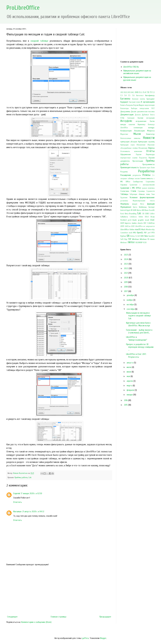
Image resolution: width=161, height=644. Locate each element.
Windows (136, 239)
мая (129, 376)
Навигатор (150, 134)
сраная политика (148, 188)
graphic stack (144, 220)
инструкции (150, 118)
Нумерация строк (128, 145)
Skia (146, 236)
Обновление (141, 145)
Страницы (141, 191)
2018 (126, 287)
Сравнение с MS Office (131, 188)
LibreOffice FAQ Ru (131, 67)
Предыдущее (105, 617)
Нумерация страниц (146, 142)
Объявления (143, 148)
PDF (145, 233)
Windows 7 (124, 243)
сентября (131, 309)
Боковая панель (139, 99)
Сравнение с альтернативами (142, 185)
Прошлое (143, 168)
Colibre (152, 214)
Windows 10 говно (147, 239)
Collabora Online (136, 217)
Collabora (124, 217)
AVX (143, 210)
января (130, 395)
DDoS (147, 217)
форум (135, 204)
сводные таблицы (127, 179)
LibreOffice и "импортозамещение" (137, 338)
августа (130, 363)
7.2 (154, 92)
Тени (153, 194)
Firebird (123, 220)
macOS (138, 229)
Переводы (150, 154)
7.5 (129, 95)
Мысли (137, 134)
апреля (130, 381)
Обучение (151, 145)
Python (123, 236)
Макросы (151, 131)
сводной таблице (39, 41)
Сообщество (138, 182)
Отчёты (150, 151)
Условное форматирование (142, 197)
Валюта (123, 105)
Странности (150, 191)
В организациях (148, 102)
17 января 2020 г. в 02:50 (31, 493)
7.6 (133, 95)
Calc (30, 477)
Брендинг (151, 99)
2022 (125, 92)
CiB (143, 214)
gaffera (85, 638)
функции (151, 204)
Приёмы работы (21, 477)
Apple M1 (130, 210)
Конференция (126, 131)
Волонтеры (125, 108)
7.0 (148, 92)
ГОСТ (153, 108)
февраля (131, 390)
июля (129, 367)
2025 (129, 92)
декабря (131, 295)
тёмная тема (144, 194)
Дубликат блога (148, 115)
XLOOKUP (139, 242)
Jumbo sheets (137, 223)
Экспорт (151, 207)
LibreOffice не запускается (145, 226)
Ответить (18, 502)
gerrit (130, 220)
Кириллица (141, 125)
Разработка (146, 171)
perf (149, 233)
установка (124, 201)
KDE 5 (146, 223)
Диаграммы (125, 112)
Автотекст (140, 96)
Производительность (130, 167)
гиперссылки (144, 108)
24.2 (132, 92)
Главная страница (58, 617)
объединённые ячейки (129, 148)
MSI (135, 233)
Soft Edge (124, 239)
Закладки (131, 118)
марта (130, 386)
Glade (135, 220)
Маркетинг (124, 134)
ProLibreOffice (23, 8)
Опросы (151, 148)
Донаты (138, 115)
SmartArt (151, 236)
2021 (122, 92)
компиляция (138, 128)
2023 (126, 264)
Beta (127, 214)
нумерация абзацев (129, 142)
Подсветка (143, 158)
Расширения (126, 175)
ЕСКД (122, 118)
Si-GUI (138, 236)
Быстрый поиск (135, 102)
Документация (127, 115)
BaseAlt (152, 210)
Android (123, 210)
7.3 (121, 95)
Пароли (139, 155)
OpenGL (140, 233)
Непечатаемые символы (130, 138)
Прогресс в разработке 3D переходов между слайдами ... (140, 347)
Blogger (103, 638)
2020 (126, 278)
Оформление (126, 154)
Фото (142, 204)
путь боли (151, 168)
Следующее (12, 617)
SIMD (142, 236)
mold (131, 233)
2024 (126, 259)
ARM (135, 210)
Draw (153, 217)
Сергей (17, 493)
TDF (130, 239)
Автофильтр (150, 95)
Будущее (124, 102)
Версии (136, 105)
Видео (142, 105)
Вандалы (130, 105)
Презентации (138, 161)
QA (128, 236)
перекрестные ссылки (129, 158)
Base (147, 210)
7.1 (151, 92)
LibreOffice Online (127, 230)
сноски (137, 179)
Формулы (125, 204)
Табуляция (133, 194)
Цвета (135, 207)
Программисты (149, 164)
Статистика (125, 191)
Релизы (146, 175)
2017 (126, 291)
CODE (147, 214)
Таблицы (124, 194)
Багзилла (125, 99)
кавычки (132, 125)
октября (131, 305)
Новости (149, 138)
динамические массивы (146, 112)
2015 (126, 405)
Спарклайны (150, 182)
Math (143, 230)
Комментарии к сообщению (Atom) (36, 622)
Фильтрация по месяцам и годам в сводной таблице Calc (138, 316)
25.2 (140, 92)
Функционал (126, 207)
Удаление (124, 198)
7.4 (125, 95)
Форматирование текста (144, 201)
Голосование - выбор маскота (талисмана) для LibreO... (139, 331)
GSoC (152, 220)
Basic (122, 214)
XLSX (145, 243)
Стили (133, 191)
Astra (139, 210)
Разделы (124, 172)
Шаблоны (143, 207)
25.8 (144, 92)
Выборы (134, 108)
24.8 (136, 92)
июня (129, 372)
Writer (132, 242)
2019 (126, 282)
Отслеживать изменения (131, 151)
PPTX (153, 233)
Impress (128, 223)
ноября (130, 300)
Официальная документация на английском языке (137, 72)
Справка (124, 185)
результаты (137, 175)
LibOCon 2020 (130, 226)
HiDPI (122, 223)
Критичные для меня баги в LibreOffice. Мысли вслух (138, 324)
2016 (126, 400)
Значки (140, 118)
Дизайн (134, 112)
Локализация (139, 131)
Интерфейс (126, 121)
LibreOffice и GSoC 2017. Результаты (136, 355)
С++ (153, 175)
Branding (133, 214)
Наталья (17, 512)
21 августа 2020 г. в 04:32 (33, 512)
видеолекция (150, 105)
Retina (133, 236)
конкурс (151, 128)
